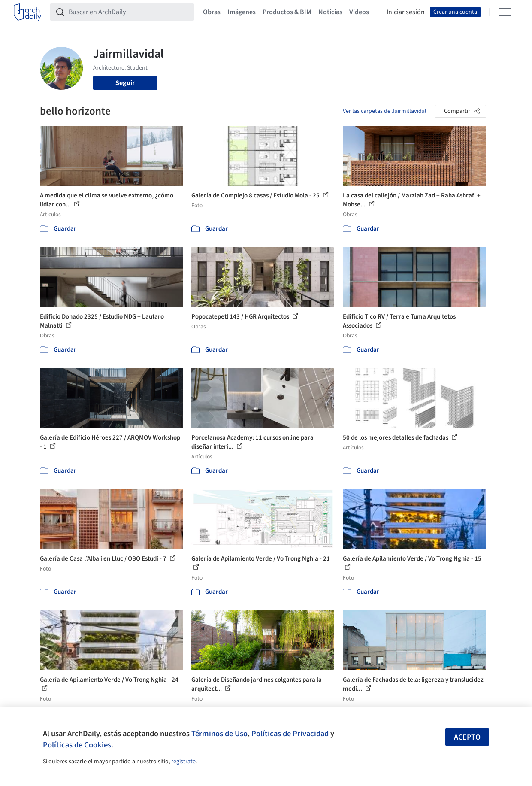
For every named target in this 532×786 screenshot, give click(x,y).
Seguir (125, 83)
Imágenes (242, 12)
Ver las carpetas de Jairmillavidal (385, 111)
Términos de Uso (219, 734)
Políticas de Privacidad (290, 734)
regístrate (183, 762)
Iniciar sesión (406, 12)
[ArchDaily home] (27, 12)
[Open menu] (505, 12)
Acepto (467, 737)
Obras (212, 12)
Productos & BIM (287, 12)
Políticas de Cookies (77, 745)
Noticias (330, 12)
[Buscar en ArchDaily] (129, 12)
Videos (359, 12)
